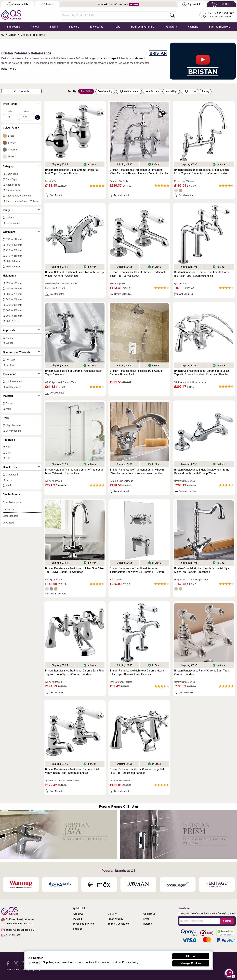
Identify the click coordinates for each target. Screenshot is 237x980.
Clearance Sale (18, 4)
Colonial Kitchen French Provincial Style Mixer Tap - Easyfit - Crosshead (202, 570)
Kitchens (193, 27)
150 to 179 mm (14, 239)
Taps (117, 27)
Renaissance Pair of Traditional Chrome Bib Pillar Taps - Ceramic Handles (202, 274)
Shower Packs (14, 190)
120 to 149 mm (14, 283)
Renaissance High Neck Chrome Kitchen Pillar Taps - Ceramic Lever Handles (138, 672)
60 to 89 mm (13, 267)
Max (27, 111)
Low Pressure (13, 431)
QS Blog (77, 919)
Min (10, 111)
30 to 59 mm (13, 261)
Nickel (12, 157)
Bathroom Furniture (143, 27)
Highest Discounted (129, 91)
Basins (54, 27)
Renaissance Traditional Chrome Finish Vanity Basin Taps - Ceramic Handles (72, 771)
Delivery (112, 914)
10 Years (11, 360)
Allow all (191, 956)
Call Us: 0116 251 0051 (221, 13)
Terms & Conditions (119, 924)
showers (140, 58)
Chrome (12, 150)
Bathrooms (13, 27)
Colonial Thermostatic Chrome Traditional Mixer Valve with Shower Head (74, 471)
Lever (9, 480)
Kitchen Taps (13, 185)
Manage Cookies (191, 963)
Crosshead (12, 475)
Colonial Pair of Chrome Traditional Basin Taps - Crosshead (74, 373)
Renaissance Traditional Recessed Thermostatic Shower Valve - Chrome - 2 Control (138, 570)
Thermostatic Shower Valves (22, 201)
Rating (206, 91)
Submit (227, 921)
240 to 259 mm (14, 256)
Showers (74, 27)
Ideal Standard (10, 516)
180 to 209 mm (14, 245)
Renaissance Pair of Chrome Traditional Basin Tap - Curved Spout (137, 274)
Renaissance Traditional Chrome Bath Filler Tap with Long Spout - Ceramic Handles (75, 672)
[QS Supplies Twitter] (16, 963)
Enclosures (97, 27)
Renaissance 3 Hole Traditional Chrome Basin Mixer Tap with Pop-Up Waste (202, 471)
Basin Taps (12, 174)
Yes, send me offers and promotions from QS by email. (208, 913)
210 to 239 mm (14, 250)
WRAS (9, 343)
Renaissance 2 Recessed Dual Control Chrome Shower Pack (136, 373)
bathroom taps (107, 58)
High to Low (190, 91)
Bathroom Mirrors (220, 27)
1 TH (9, 447)
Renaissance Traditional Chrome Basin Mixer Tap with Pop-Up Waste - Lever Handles (137, 471)
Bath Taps (11, 179)
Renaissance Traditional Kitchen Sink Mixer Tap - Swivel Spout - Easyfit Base (75, 570)
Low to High (171, 91)
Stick (9, 486)
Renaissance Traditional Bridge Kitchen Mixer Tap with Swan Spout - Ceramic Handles (202, 172)
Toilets (35, 27)
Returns (148, 924)
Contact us (149, 914)
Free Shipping (105, 91)
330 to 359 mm (14, 305)
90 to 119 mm (13, 321)
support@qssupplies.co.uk (18, 930)
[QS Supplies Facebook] (8, 963)
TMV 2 (10, 338)
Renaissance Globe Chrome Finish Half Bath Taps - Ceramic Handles (72, 172)
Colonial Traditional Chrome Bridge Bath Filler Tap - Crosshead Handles (138, 771)
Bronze (12, 143)
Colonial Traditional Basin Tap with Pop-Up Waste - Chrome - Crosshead (74, 274)
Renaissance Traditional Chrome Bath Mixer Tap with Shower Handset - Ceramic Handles (139, 172)
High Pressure (14, 425)
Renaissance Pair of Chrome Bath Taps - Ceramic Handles (202, 672)
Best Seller (86, 91)
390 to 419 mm (14, 316)
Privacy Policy (115, 919)
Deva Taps (8, 523)
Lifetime (10, 365)
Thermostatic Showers (18, 196)
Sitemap (78, 929)
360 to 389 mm (14, 310)
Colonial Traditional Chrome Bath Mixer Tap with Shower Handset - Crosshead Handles (202, 373)
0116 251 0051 (12, 936)
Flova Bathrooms (12, 502)
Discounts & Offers (83, 924)
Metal (9, 409)
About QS (78, 914)
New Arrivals (152, 91)
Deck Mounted (14, 382)
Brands (47, 4)
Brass (11, 136)
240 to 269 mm (14, 299)
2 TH (9, 453)
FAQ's (146, 919)
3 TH (9, 458)
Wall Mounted (13, 387)
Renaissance (13, 223)
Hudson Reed (10, 509)
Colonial (11, 218)
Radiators (171, 27)
